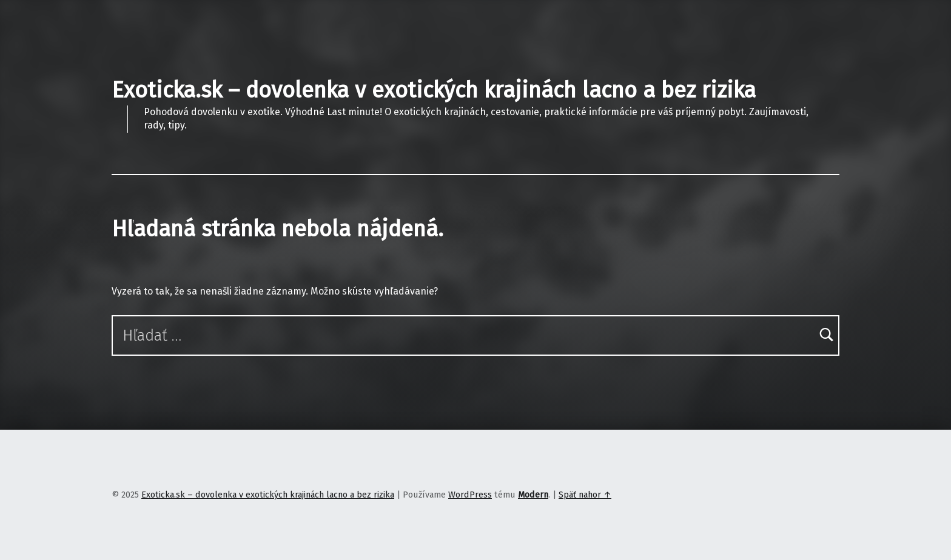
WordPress (470, 495)
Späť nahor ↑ (585, 495)
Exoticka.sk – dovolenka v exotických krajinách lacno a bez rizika (434, 90)
